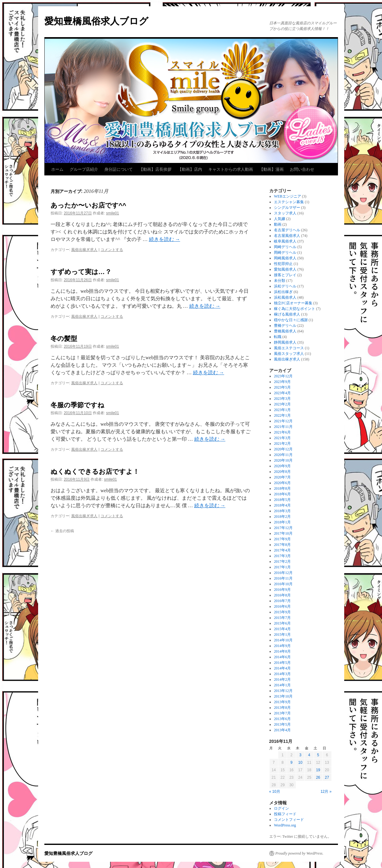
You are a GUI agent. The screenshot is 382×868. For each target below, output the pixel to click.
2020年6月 (282, 483)
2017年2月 (282, 562)
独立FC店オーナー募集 (293, 303)
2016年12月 (283, 573)
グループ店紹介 (84, 169)
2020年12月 (283, 449)
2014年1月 (282, 685)
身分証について (119, 169)
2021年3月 (282, 438)
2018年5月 (282, 500)
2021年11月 (283, 427)
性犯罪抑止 (283, 264)
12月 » (326, 792)
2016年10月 (283, 584)
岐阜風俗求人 (285, 241)
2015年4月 (282, 629)
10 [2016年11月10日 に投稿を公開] (300, 763)
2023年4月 (282, 393)
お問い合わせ (302, 169)
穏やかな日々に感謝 (291, 320)
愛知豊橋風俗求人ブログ (96, 21)
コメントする (112, 250)
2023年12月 (283, 376)
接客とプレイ (285, 275)
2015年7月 (282, 618)
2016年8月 (282, 595)
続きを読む (165, 239)
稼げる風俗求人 (287, 314)
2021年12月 (283, 421)
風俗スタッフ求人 (289, 354)
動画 (278, 224)
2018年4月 (282, 505)
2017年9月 (282, 539)
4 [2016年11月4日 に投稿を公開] (309, 755)
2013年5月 (282, 724)
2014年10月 (283, 640)
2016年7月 (282, 601)
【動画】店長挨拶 (155, 169)
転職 (278, 337)
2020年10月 (283, 460)
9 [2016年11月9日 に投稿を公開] (292, 763)
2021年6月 (282, 432)
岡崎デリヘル (285, 247)
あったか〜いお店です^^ (89, 205)
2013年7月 (282, 713)
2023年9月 (282, 382)
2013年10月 (283, 696)
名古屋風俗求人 (287, 236)
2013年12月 (283, 691)
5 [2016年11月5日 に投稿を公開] (318, 755)
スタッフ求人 (285, 213)
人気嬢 (280, 219)
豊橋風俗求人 (285, 331)
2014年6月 (282, 657)
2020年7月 (282, 477)
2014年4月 (282, 668)
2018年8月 (282, 488)
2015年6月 (282, 623)
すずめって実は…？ (81, 272)
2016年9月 (282, 590)
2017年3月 (282, 556)
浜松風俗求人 (285, 297)
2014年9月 (282, 646)
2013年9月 (282, 702)
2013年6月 (282, 719)
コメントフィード (289, 820)
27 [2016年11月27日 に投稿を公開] (327, 777)
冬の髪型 (64, 338)
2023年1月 (282, 410)
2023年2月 (282, 404)
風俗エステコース (289, 348)
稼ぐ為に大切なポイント (295, 309)
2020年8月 (282, 472)
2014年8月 (282, 651)
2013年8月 (282, 708)
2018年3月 (282, 511)
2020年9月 (282, 466)
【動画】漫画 (271, 169)
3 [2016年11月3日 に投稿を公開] (300, 755)
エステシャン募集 (289, 202)
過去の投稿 (62, 531)
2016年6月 (282, 606)
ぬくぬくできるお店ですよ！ (95, 471)
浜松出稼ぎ (283, 292)
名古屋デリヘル (287, 230)
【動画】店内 (190, 169)
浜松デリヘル (285, 286)
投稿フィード (285, 814)
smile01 (113, 213)
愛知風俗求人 (285, 269)
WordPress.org (285, 825)
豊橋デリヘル (285, 326)
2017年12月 (283, 528)
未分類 (280, 281)
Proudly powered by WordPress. (300, 853)
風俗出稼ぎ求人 (84, 250)
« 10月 (275, 792)
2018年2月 (282, 517)
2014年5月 (282, 663)
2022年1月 (282, 415)
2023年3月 (282, 399)
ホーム (57, 169)
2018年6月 (282, 494)
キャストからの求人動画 (231, 169)
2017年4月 (282, 550)
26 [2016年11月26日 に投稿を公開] (318, 777)
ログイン (281, 808)
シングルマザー (287, 208)
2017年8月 (282, 545)
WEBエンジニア (288, 196)
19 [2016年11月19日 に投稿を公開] (318, 770)
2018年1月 (282, 522)
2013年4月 (282, 730)
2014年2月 (282, 679)
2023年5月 (282, 387)
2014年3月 (282, 674)
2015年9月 (282, 612)
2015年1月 (282, 635)
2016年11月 (283, 578)
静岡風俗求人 (285, 342)
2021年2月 (282, 444)
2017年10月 (283, 533)
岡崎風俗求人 (285, 258)
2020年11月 (283, 455)
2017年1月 (282, 567)
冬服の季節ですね (77, 405)
